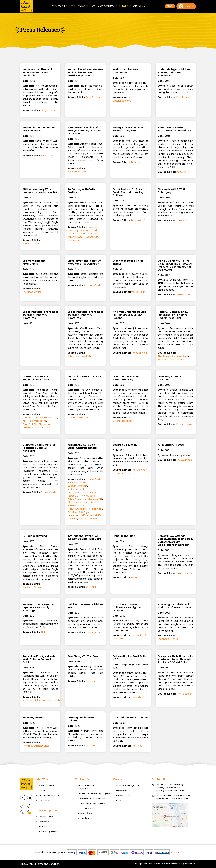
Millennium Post (140, 220)
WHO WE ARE (58, 6)
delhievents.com (77, 172)
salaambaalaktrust (78, 418)
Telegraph (93, 509)
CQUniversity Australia (80, 356)
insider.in (181, 172)
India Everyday (42, 427)
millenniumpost (76, 237)
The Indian (118, 639)
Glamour (72, 502)
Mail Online (90, 492)
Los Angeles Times (168, 639)
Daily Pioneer (48, 110)
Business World (89, 230)
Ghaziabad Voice (122, 101)
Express (72, 496)
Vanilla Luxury (139, 292)
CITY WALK (139, 6)
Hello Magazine (76, 506)
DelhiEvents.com (77, 234)
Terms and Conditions (48, 864)
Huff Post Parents (88, 519)
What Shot (164, 359)
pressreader (74, 240)
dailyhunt (92, 234)
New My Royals (89, 496)
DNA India (91, 587)
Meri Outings (177, 359)
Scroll (185, 356)
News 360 (78, 512)
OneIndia (72, 519)
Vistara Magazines (123, 421)
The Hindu (92, 681)
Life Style (95, 502)
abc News (83, 502)
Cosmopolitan (75, 492)
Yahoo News (51, 418)
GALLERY (123, 6)
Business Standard (32, 243)
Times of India (94, 285)
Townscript (74, 230)
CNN (43, 632)
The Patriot (182, 221)
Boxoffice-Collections (34, 421)
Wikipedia (136, 697)
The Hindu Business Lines (36, 746)
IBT (78, 496)
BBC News (91, 745)
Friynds (88, 512)
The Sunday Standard (170, 356)
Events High (92, 237)
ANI (101, 499)
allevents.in (92, 227)
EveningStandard (77, 509)
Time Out (28, 424)
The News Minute (32, 292)
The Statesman (43, 424)
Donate (186, 6)
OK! (69, 512)
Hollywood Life (93, 515)
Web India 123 (139, 635)
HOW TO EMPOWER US (102, 6)
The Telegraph (184, 694)
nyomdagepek (90, 499)
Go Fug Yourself (76, 515)
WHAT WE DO (78, 6)
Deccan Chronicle (77, 486)
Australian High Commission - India (42, 700)
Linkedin (136, 162)
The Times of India (33, 418)
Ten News (28, 427)
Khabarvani (47, 156)
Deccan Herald (185, 424)
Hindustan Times (77, 483)
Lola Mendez (183, 295)
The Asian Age (139, 470)
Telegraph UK (93, 632)
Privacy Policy (28, 864)
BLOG (170, 6)
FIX (101, 509)
